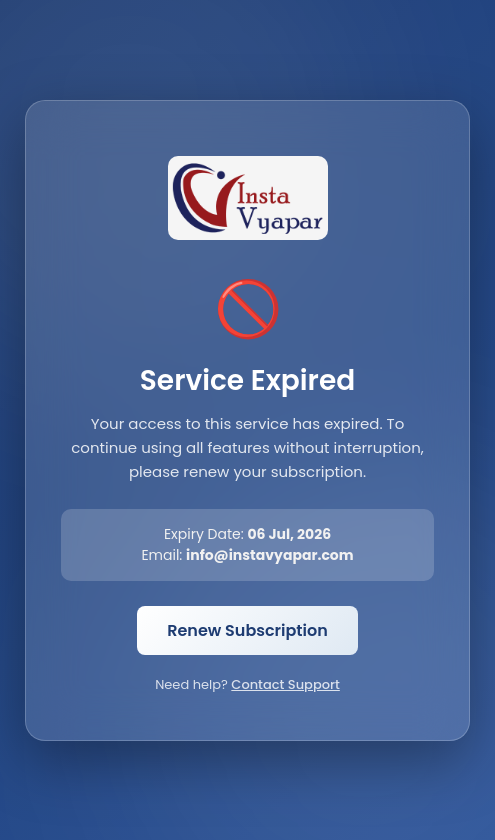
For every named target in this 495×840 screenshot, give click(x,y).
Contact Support (285, 684)
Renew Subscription (247, 630)
